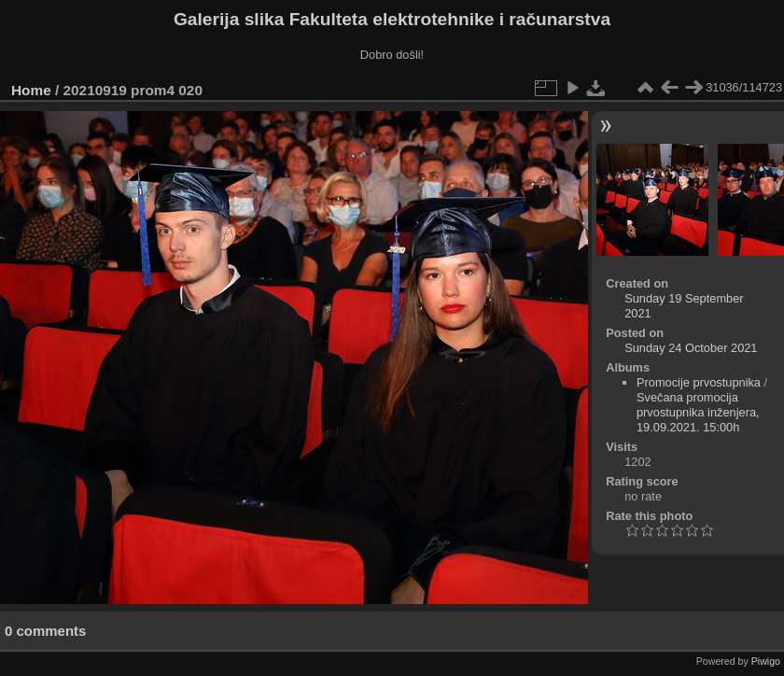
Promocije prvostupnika (699, 382)
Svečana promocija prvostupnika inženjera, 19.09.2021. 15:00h (698, 412)
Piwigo (766, 661)
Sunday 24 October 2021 (691, 348)
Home (31, 90)
